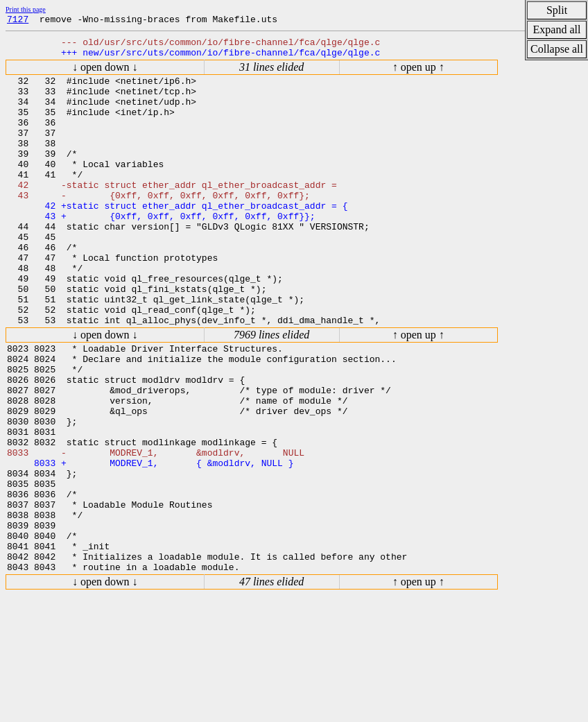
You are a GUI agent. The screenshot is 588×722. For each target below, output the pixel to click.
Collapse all (557, 49)
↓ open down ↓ (105, 73)
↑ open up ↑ (418, 73)
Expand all (557, 29)
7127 (18, 21)
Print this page (26, 9)
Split (557, 10)
